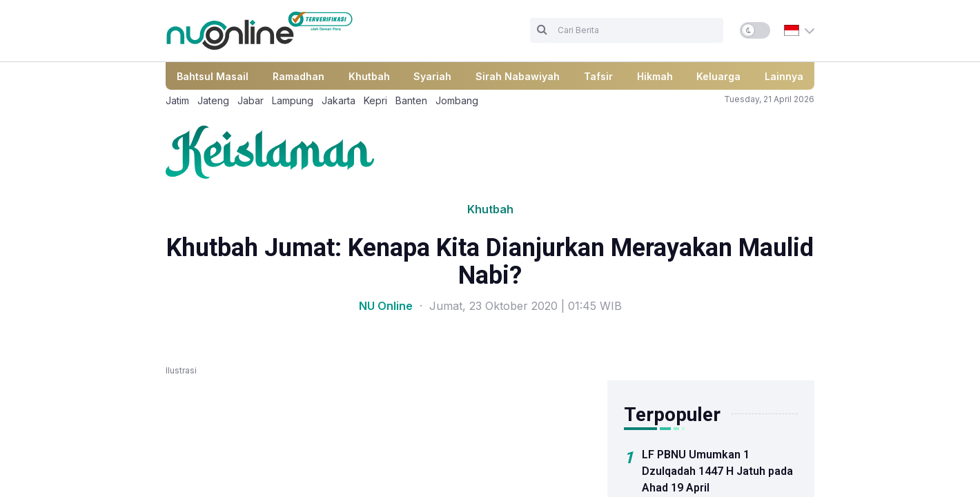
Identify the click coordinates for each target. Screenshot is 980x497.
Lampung (293, 100)
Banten (411, 100)
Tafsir (598, 76)
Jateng (213, 100)
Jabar (251, 100)
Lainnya (784, 76)
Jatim (177, 100)
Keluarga (718, 76)
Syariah (432, 76)
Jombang (457, 100)
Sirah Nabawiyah (518, 76)
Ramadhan (298, 76)
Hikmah (655, 76)
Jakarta (339, 100)
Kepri (375, 100)
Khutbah (369, 76)
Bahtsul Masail (213, 76)
